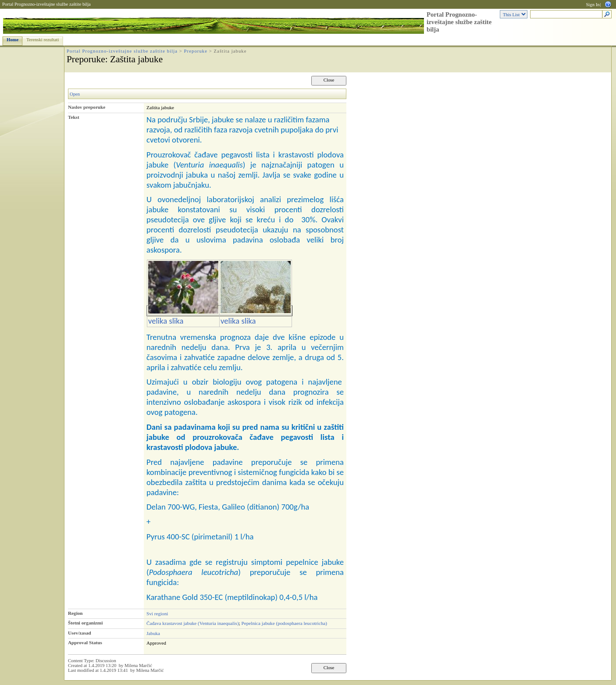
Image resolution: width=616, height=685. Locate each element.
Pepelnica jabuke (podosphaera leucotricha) (284, 623)
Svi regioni (157, 614)
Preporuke (196, 51)
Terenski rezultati (43, 40)
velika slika (166, 321)
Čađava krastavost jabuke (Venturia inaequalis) (193, 623)
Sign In (593, 5)
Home (12, 40)
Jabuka (153, 633)
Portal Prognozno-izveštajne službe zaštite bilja (46, 4)
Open (75, 94)
